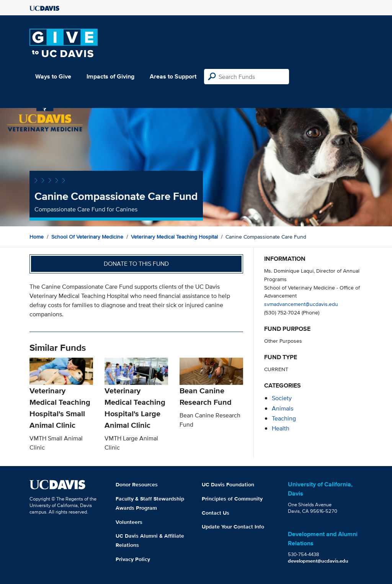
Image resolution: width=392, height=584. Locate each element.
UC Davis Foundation (228, 484)
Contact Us (216, 513)
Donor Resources (137, 484)
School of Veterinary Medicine (87, 237)
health (281, 428)
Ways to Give (53, 76)
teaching (284, 418)
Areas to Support (173, 76)
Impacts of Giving (110, 76)
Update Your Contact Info (233, 527)
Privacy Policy (133, 559)
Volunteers (129, 522)
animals (283, 408)
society (282, 398)
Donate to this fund (136, 264)
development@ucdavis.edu (318, 561)
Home (37, 237)
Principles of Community (232, 499)
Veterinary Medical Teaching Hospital (174, 237)
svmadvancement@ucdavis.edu (301, 304)
